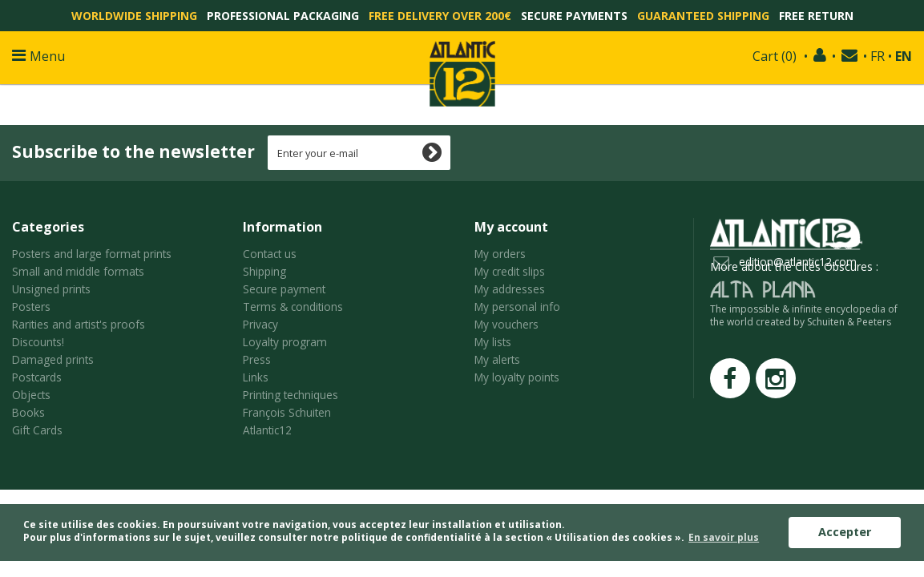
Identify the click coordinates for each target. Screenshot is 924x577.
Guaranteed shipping (703, 16)
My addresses (510, 289)
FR (878, 56)
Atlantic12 (267, 430)
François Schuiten (287, 412)
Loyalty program (285, 342)
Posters (31, 307)
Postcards (37, 377)
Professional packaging (283, 16)
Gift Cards (37, 430)
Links (256, 377)
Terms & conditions (293, 307)
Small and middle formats (78, 271)
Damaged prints (53, 359)
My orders (500, 254)
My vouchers (506, 324)
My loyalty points (517, 377)
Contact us (270, 254)
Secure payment (284, 289)
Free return (816, 16)
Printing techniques (291, 395)
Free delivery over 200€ (440, 16)
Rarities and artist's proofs (79, 324)
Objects (31, 395)
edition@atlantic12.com (798, 262)
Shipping (264, 271)
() (775, 56)
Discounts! (38, 342)
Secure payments (574, 16)
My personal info (517, 307)
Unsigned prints (51, 289)
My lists (493, 342)
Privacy (260, 324)
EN (904, 56)
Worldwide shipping (134, 16)
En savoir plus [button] (724, 537)
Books (28, 412)
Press (257, 359)
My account (511, 227)
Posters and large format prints (92, 254)
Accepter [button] (845, 532)
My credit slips (510, 271)
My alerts (497, 359)
